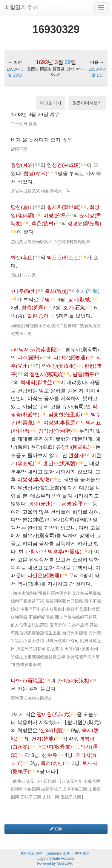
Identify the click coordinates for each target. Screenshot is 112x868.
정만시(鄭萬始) (47, 374)
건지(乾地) (43, 739)
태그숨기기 (51, 103)
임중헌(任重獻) (65, 415)
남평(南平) (84, 374)
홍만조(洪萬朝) (60, 463)
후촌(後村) (43, 224)
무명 (45, 300)
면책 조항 (82, 853)
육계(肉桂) (52, 763)
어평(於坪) (55, 216)
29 (68, 62)
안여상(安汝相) (59, 366)
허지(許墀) (88, 291)
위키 (21, 7)
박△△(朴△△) (64, 258)
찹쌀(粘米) (35, 174)
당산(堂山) (23, 207)
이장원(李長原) (60, 423)
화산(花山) (23, 258)
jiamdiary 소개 (59, 853)
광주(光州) (40, 504)
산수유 (50, 755)
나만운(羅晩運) (70, 358)
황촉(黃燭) (33, 308)
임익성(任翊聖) (55, 431)
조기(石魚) (75, 308)
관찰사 (76, 455)
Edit (56, 829)
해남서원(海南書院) (36, 350)
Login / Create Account (55, 858)
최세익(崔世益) (37, 382)
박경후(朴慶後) (65, 552)
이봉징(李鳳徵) (34, 480)
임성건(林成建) (64, 165)
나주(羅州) (26, 291)
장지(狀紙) (80, 300)
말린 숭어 (38, 316)
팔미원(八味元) (54, 714)
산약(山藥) (52, 730)
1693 (42, 62)
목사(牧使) (57, 291)
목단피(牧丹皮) (55, 747)
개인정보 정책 (32, 853)
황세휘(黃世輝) (64, 207)
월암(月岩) (23, 165)
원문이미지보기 (87, 103)
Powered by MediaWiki (55, 864)
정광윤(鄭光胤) (84, 224)
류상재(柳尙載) (73, 447)
